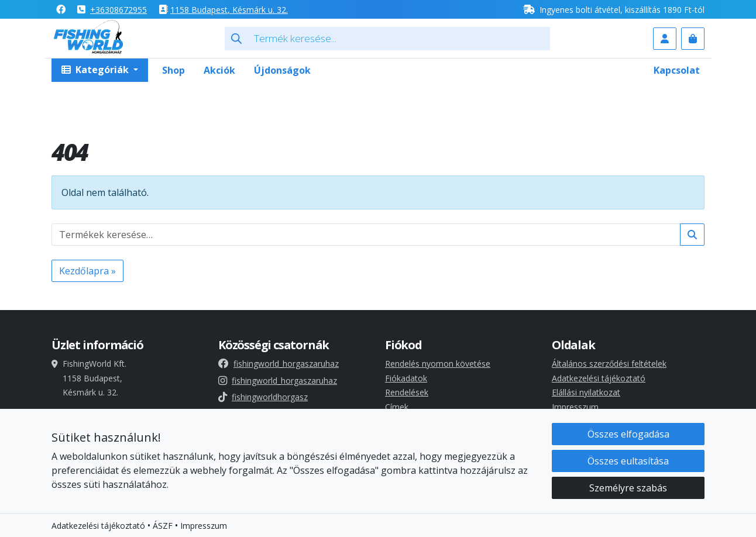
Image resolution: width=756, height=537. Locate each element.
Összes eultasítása (628, 462)
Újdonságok (282, 70)
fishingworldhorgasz (263, 397)
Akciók (219, 70)
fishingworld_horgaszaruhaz (279, 364)
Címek (397, 407)
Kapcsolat (677, 70)
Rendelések (407, 392)
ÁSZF (163, 526)
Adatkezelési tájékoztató (599, 378)
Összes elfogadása (628, 435)
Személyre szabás (628, 488)
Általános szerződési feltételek (609, 364)
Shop (173, 70)
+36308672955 (118, 10)
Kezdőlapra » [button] (87, 271)
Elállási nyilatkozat (586, 392)
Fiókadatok (406, 378)
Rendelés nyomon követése (438, 364)
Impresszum (575, 407)
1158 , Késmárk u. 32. (229, 10)
